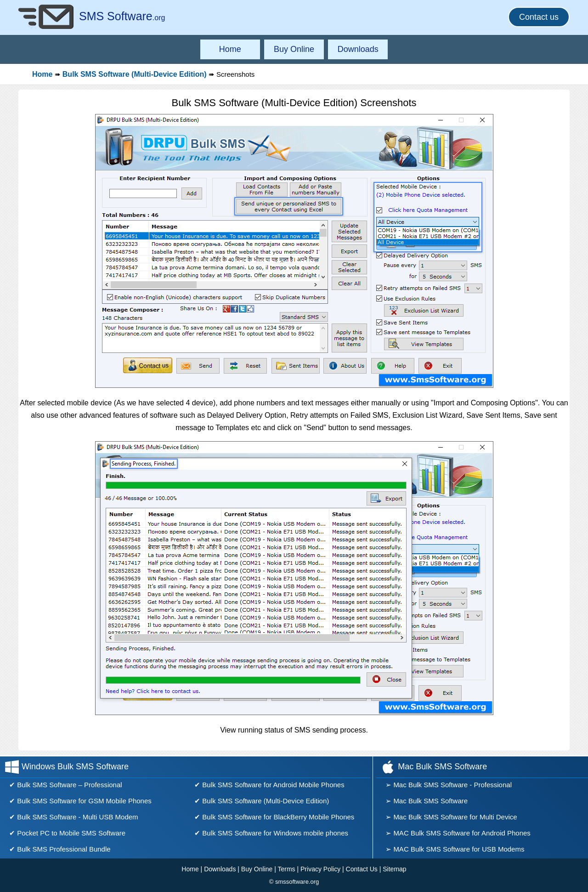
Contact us (539, 17)
